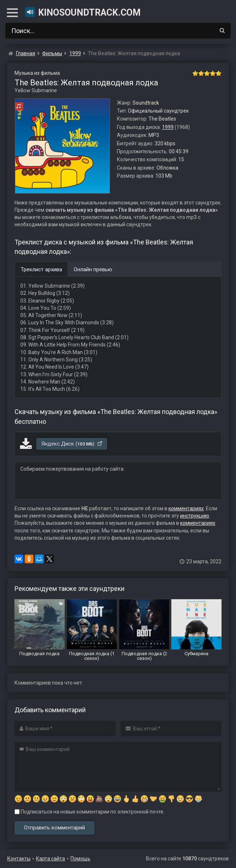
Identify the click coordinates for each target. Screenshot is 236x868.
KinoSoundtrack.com (82, 12)
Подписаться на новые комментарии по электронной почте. (89, 812)
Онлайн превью (93, 269)
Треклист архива (41, 269)
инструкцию (195, 516)
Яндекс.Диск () (72, 444)
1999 (168, 127)
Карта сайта (50, 859)
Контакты (19, 859)
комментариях (186, 508)
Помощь (80, 859)
